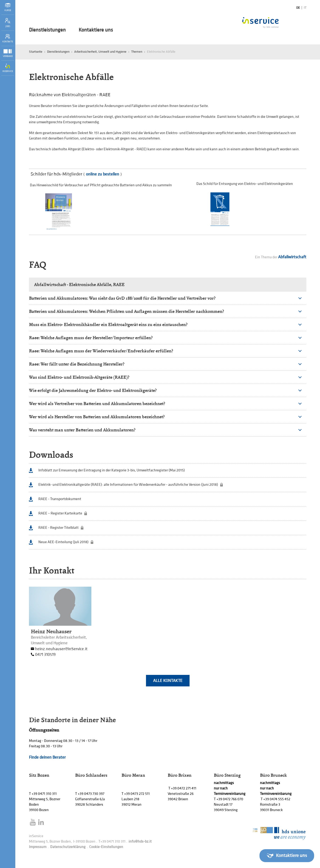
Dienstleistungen (47, 30)
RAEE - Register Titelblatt (59, 528)
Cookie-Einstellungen (106, 847)
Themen (137, 52)
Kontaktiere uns (96, 30)
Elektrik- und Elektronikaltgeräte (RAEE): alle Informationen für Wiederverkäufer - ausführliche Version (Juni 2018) (128, 485)
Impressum (38, 847)
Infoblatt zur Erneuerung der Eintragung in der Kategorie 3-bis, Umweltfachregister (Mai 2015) (112, 470)
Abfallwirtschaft (292, 257)
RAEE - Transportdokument (60, 499)
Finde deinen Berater (47, 757)
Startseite (36, 52)
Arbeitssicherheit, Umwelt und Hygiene (100, 52)
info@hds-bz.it (140, 842)
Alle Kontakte (168, 681)
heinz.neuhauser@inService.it (61, 649)
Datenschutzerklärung (68, 847)
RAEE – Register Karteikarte (60, 513)
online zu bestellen (103, 174)
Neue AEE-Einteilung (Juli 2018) (63, 542)
